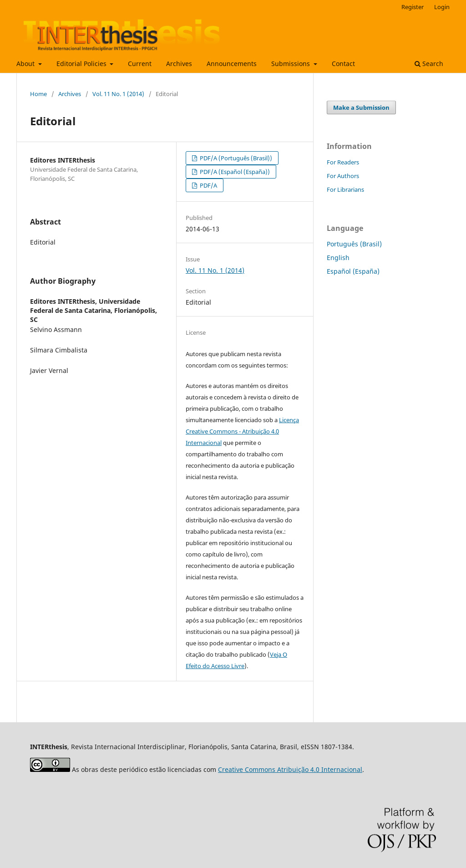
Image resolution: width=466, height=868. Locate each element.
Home (38, 94)
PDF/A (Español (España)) (234, 172)
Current (140, 64)
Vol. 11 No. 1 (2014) (118, 94)
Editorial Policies (82, 64)
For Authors (343, 176)
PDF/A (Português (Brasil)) (235, 158)
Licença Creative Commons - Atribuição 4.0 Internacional (242, 431)
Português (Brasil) (354, 244)
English (338, 258)
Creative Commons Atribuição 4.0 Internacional (290, 769)
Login (442, 7)
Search (429, 64)
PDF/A (208, 185)
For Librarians (345, 189)
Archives (179, 64)
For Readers (343, 162)
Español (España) (353, 271)
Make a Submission (361, 107)
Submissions (291, 64)
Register (413, 7)
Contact (343, 64)
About (26, 64)
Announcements (232, 64)
